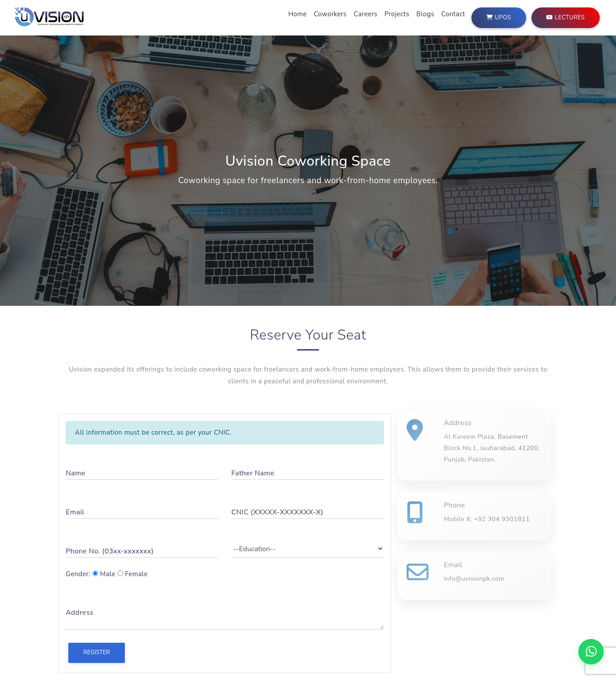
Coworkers (330, 14)
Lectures (565, 17)
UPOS (499, 17)
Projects (397, 14)
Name (76, 473)
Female (133, 574)
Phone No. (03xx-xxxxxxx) (110, 551)
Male (104, 574)
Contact (453, 14)
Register (97, 652)
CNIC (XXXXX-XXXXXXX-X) (277, 512)
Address (80, 613)
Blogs (425, 14)
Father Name (253, 473)
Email (75, 512)
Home (297, 14)
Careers (365, 14)
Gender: (78, 574)
